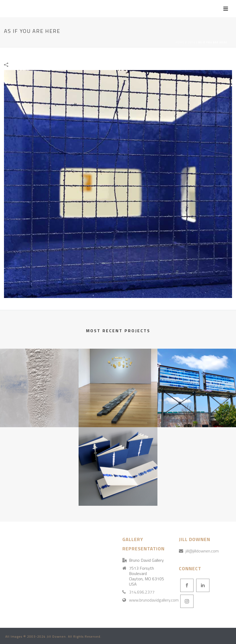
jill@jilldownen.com (202, 551)
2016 (191, 42)
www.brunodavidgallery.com (154, 600)
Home (180, 42)
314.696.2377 (142, 592)
